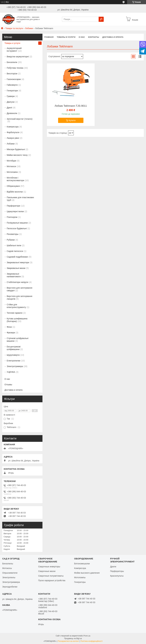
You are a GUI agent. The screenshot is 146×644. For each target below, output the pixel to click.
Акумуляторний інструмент (14, 50)
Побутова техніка (15, 68)
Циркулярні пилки (15, 211)
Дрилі (9, 108)
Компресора (13, 127)
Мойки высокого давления (87, 573)
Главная (49, 37)
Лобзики (29, 28)
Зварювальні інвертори (18, 262)
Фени (9, 327)
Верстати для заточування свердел (20, 289)
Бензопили (12, 62)
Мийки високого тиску (17, 155)
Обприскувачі (13, 186)
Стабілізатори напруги (18, 282)
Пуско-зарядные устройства (52, 580)
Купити (72, 120)
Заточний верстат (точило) (20, 119)
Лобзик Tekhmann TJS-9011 (71, 106)
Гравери (11, 96)
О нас (82, 37)
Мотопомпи (12, 172)
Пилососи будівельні (17, 228)
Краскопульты (117, 576)
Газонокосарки (14, 79)
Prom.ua (87, 636)
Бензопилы (8, 564)
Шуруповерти (13, 355)
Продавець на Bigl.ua (73, 638)
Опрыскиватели (10, 573)
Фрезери (11, 333)
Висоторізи (12, 74)
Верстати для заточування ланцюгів (20, 298)
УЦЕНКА (11, 372)
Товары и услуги (66, 37)
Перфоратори (13, 206)
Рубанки (11, 240)
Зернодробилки (10, 587)
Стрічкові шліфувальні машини (18, 340)
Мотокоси (11, 166)
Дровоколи (12, 113)
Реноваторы (13, 234)
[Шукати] (101, 19)
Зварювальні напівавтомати (14, 275)
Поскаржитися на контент (68, 641)
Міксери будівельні (16, 149)
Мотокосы (7, 568)
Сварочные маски (47, 571)
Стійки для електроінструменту (16, 306)
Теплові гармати (15, 313)
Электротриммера (11, 582)
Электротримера (15, 366)
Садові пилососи (15, 251)
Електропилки (13, 361)
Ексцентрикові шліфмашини (14, 348)
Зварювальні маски (16, 268)
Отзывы (8, 385)
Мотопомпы (80, 577)
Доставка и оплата (113, 37)
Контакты (94, 37)
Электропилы (9, 577)
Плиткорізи (12, 217)
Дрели (113, 567)
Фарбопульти (13, 132)
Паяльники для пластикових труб (20, 199)
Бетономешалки (82, 564)
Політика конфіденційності (91, 641)
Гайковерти (12, 85)
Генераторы (80, 582)
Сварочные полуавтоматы (51, 576)
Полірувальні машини (17, 223)
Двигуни (11, 102)
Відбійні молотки (15, 192)
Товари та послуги (14, 28)
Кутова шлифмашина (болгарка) (17, 320)
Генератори (12, 91)
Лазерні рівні (13, 138)
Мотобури (11, 161)
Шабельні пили (14, 245)
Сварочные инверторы (49, 567)
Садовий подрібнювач (17, 257)
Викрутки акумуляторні (18, 57)
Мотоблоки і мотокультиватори (15, 179)
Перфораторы (117, 571)
